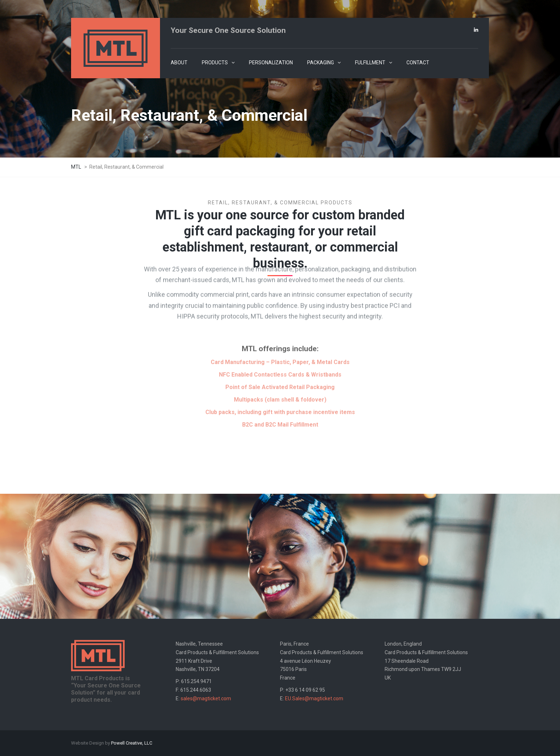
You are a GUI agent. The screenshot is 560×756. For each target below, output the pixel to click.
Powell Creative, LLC (132, 743)
